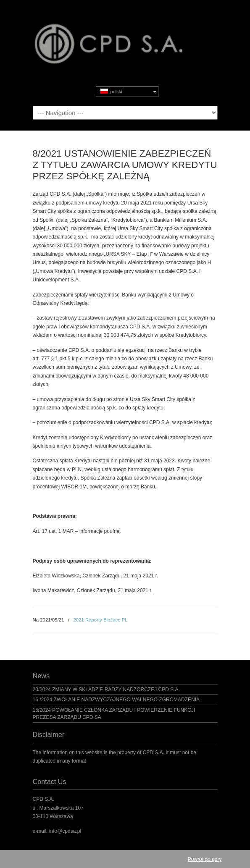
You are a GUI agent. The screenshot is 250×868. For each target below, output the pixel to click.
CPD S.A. (125, 34)
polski (111, 91)
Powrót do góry (205, 859)
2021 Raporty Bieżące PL (100, 620)
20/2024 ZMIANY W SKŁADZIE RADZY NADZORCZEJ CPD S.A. (106, 690)
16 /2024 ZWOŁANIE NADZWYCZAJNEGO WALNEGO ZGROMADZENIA (116, 700)
